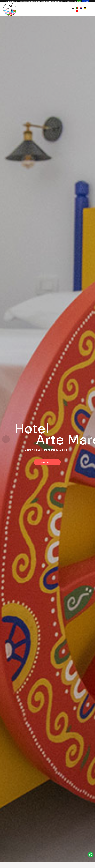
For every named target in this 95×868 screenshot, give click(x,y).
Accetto (79, 1)
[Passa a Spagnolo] (77, 11)
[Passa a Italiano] (77, 8)
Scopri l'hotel (47, 462)
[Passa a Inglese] (81, 8)
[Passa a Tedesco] (85, 8)
